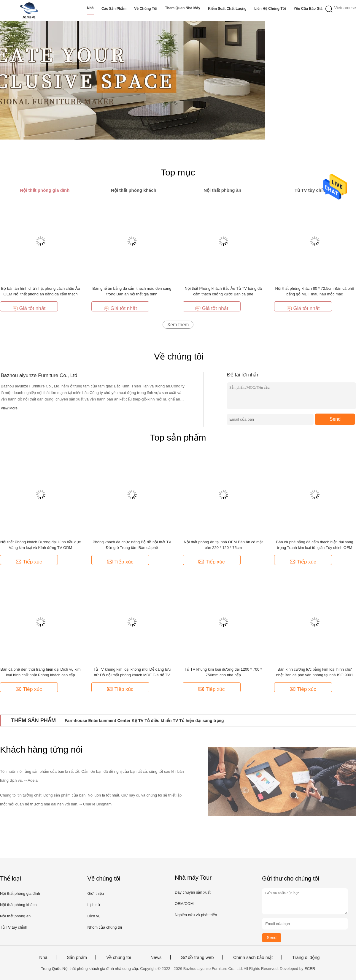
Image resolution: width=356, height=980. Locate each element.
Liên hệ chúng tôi (270, 9)
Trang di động (306, 957)
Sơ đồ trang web (197, 957)
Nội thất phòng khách (18, 905)
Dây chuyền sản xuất (193, 892)
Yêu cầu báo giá (308, 9)
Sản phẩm (77, 957)
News (156, 957)
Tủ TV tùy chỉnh (14, 927)
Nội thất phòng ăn (15, 916)
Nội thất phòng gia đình (20, 893)
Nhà (90, 8)
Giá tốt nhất (29, 308)
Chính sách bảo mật (253, 957)
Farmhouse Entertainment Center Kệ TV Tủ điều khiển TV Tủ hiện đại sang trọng (144, 721)
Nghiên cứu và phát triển (196, 915)
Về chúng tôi (146, 9)
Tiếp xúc (29, 562)
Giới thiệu (95, 893)
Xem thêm (178, 325)
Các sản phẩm (114, 9)
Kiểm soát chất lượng (227, 9)
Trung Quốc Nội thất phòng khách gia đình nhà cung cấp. (91, 969)
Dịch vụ (94, 916)
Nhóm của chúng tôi (104, 927)
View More (9, 408)
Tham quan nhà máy (183, 8)
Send (335, 419)
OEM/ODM (184, 904)
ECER (310, 969)
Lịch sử (94, 905)
